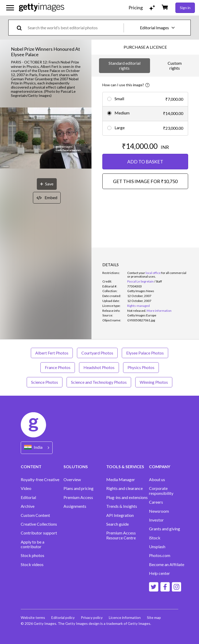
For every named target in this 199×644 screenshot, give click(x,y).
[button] (46, 138)
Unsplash (157, 547)
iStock (155, 538)
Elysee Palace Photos (145, 353)
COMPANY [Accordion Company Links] (160, 466)
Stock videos (32, 565)
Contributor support (39, 533)
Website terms (33, 617)
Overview (72, 480)
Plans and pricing (79, 488)
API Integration (120, 515)
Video (26, 488)
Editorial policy (63, 617)
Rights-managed (138, 306)
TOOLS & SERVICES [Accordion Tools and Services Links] (125, 466)
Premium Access (78, 497)
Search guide (118, 524)
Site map (154, 617)
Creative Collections (39, 524)
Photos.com (160, 555)
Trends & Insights (122, 506)
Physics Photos (141, 367)
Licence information (125, 617)
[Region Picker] (37, 448)
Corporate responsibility (161, 491)
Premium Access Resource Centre (121, 535)
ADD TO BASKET (145, 162)
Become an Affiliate (167, 565)
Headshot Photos (99, 367)
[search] (21, 28)
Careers (156, 502)
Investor (156, 520)
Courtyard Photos (97, 353)
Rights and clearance (125, 488)
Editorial (28, 497)
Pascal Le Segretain (140, 281)
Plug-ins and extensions (127, 497)
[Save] (47, 184)
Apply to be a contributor (33, 544)
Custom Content (35, 515)
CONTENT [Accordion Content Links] (31, 466)
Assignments (75, 506)
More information (159, 311)
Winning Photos (154, 382)
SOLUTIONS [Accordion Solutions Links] (76, 466)
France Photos (58, 367)
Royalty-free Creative (40, 480)
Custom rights (175, 65)
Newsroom (159, 511)
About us (157, 480)
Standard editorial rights (125, 65)
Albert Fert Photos (52, 353)
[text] (75, 28)
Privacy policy (92, 617)
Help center (159, 573)
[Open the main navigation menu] (10, 8)
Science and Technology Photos (99, 382)
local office (153, 273)
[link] (137, 311)
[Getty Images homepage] (42, 8)
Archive (28, 506)
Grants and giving (165, 529)
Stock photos (33, 555)
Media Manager (121, 480)
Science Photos (45, 382)
